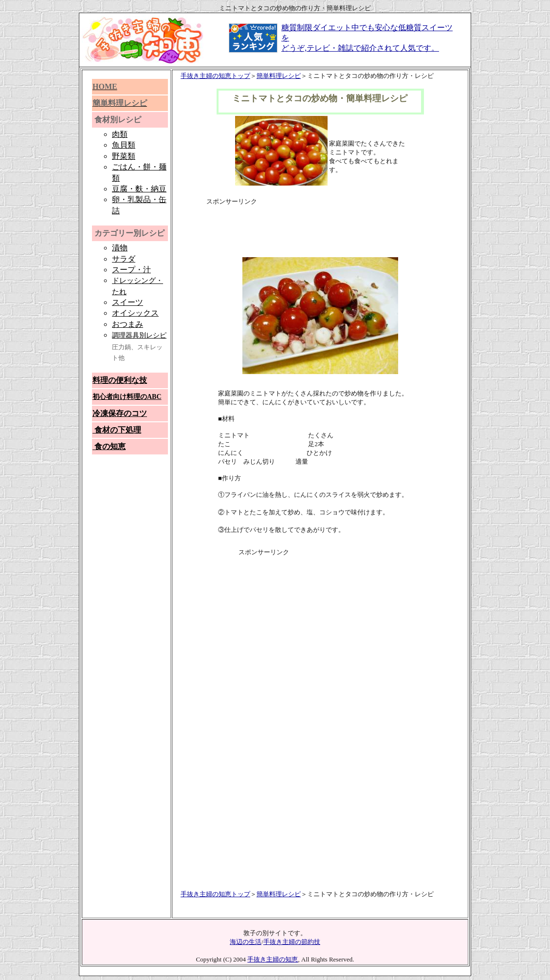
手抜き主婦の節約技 (292, 942)
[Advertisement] (320, 221)
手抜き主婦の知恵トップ (215, 76)
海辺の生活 (246, 942)
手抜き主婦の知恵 (273, 959)
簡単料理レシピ (279, 76)
